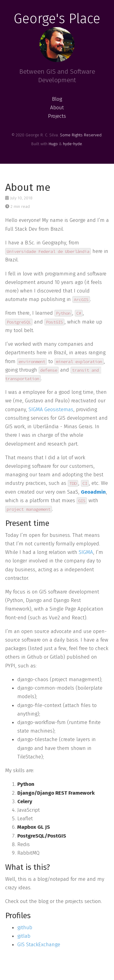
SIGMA (86, 552)
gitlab (24, 936)
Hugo (53, 144)
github (25, 928)
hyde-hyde (73, 144)
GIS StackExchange (39, 945)
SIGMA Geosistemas (51, 409)
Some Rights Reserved (81, 135)
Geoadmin (93, 492)
